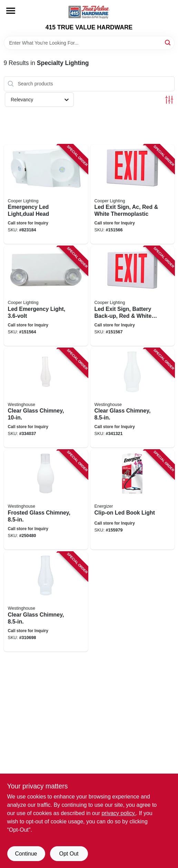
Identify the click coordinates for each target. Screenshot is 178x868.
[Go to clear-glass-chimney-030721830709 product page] (46, 602)
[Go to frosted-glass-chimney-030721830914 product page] (46, 500)
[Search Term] (89, 43)
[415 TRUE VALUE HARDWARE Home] (89, 12)
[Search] (168, 42)
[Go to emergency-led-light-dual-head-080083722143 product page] (46, 194)
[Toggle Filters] (169, 100)
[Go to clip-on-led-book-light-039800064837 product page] (132, 500)
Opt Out (69, 854)
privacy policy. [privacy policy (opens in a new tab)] (118, 813)
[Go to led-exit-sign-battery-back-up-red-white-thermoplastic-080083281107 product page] (132, 296)
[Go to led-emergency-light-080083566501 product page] (46, 296)
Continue (26, 854)
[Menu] (11, 11)
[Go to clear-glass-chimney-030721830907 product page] (132, 398)
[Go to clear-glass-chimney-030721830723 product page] (46, 398)
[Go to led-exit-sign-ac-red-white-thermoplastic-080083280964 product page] (132, 194)
